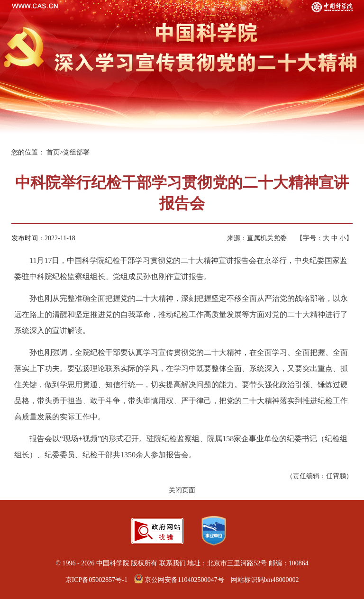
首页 (53, 152)
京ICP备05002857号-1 (96, 580)
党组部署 (76, 152)
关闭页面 (182, 490)
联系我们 (173, 563)
